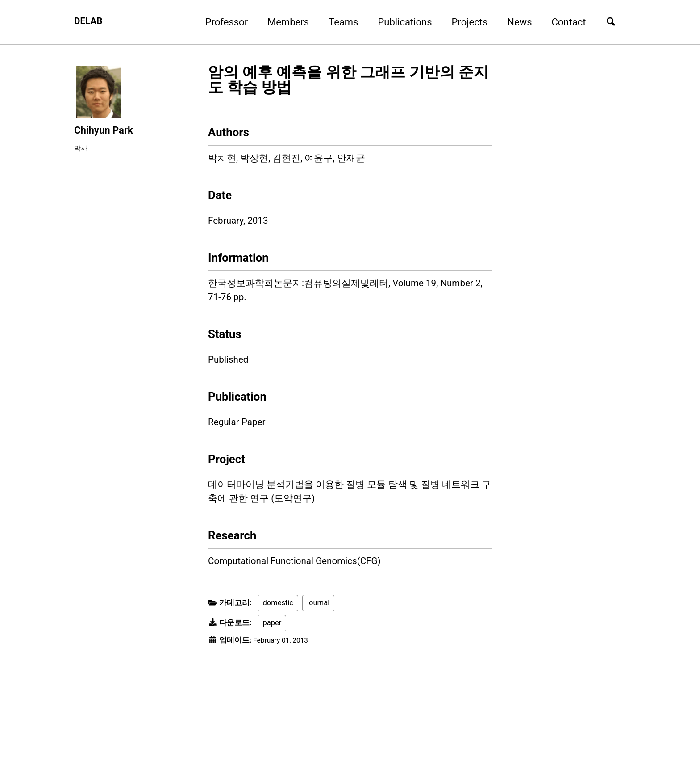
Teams (339, 22)
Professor (222, 22)
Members (284, 22)
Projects (465, 22)
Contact (564, 22)
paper (272, 655)
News (515, 22)
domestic (278, 635)
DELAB (89, 22)
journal (318, 635)
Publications (400, 22)
